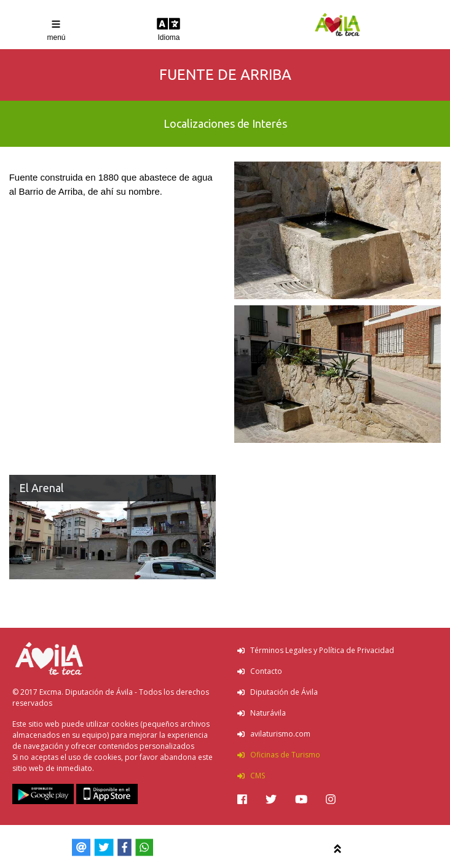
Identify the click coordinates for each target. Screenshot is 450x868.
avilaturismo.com (274, 734)
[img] (242, 799)
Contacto (260, 671)
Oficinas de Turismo (279, 755)
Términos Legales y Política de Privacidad (316, 650)
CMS (251, 776)
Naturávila (262, 713)
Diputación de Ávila (278, 692)
